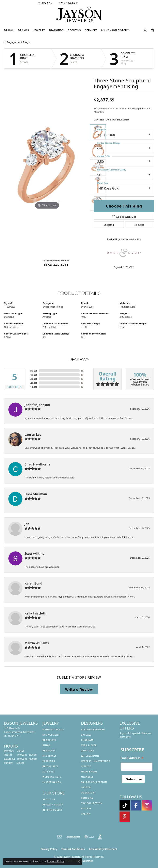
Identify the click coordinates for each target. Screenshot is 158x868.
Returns (139, 225)
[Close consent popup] (79, 862)
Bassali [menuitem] (86, 735)
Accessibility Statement (103, 849)
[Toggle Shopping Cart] (152, 30)
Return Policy (53, 810)
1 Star (34, 387)
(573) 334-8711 (56, 265)
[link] (68, 3)
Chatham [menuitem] (87, 740)
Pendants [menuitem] (49, 751)
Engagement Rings (18, 42)
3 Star (34, 379)
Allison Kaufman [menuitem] (93, 730)
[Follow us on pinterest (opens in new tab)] (125, 817)
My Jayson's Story (115, 30)
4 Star (34, 375)
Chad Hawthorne (37, 464)
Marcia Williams (37, 643)
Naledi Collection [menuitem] (94, 782)
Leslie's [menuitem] (86, 766)
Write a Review (79, 689)
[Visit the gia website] (89, 837)
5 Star (34, 371)
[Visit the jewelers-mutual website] (73, 837)
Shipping (109, 225)
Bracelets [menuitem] (49, 740)
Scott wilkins (34, 554)
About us (74, 30)
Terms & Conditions (73, 849)
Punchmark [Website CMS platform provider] (86, 861)
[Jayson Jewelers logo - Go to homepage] (79, 17)
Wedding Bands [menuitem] (53, 730)
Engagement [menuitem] (51, 735)
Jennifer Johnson (37, 405)
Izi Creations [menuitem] (90, 756)
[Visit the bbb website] (100, 837)
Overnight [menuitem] (88, 793)
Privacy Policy (53, 805)
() (83, 371)
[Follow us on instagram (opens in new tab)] (147, 805)
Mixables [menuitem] (87, 777)
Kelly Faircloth (35, 613)
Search (24, 62)
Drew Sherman (36, 494)
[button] (45, 3)
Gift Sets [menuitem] (49, 772)
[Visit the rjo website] (59, 837)
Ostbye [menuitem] (86, 787)
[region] (47, 167)
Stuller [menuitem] (86, 808)
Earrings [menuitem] (49, 761)
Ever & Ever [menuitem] (89, 745)
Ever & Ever (87, 307)
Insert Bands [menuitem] (52, 782)
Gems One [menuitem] (88, 751)
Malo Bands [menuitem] (89, 772)
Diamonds (56, 30)
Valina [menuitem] (86, 814)
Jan (27, 524)
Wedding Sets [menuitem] (52, 777)
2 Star (34, 383)
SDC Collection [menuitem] (92, 803)
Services (91, 30)
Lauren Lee (33, 435)
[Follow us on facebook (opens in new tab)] (136, 805)
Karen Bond (33, 583)
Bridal (9, 30)
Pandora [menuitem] (87, 798)
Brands (23, 30)
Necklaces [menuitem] (50, 756)
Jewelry (39, 30)
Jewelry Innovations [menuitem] (96, 761)
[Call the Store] (12, 736)
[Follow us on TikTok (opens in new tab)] (125, 805)
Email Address (132, 758)
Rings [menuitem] (46, 745)
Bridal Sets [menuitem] (51, 766)
